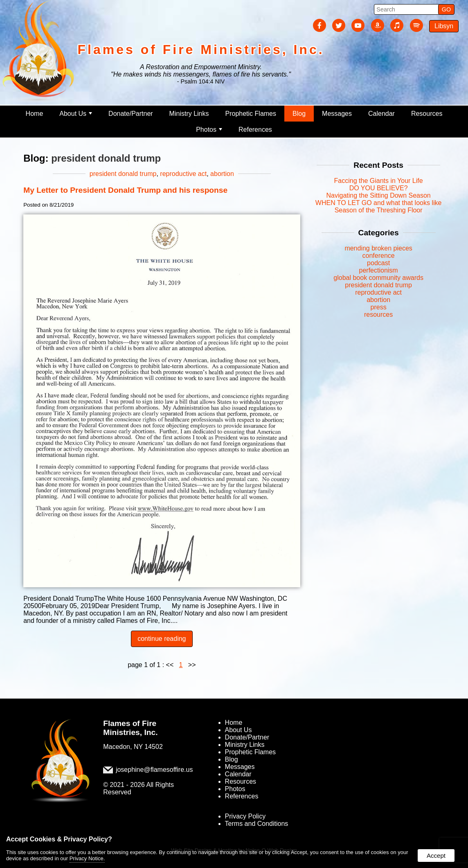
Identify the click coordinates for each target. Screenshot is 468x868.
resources (378, 315)
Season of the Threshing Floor (379, 210)
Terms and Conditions (257, 824)
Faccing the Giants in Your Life (379, 181)
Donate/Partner (131, 114)
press (379, 307)
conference (379, 256)
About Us (76, 114)
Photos (209, 130)
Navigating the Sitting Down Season (378, 195)
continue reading (162, 639)
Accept (436, 856)
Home (35, 114)
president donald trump (123, 174)
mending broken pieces (378, 248)
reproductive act (183, 174)
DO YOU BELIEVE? (379, 188)
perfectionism (379, 270)
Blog (299, 114)
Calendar (381, 114)
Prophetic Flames (251, 114)
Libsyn (444, 26)
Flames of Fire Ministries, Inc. (130, 728)
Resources (427, 114)
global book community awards (378, 278)
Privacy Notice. (87, 858)
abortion (222, 174)
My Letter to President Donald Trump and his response (125, 190)
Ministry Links (189, 114)
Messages (337, 114)
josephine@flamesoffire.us (154, 770)
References (255, 130)
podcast (378, 263)
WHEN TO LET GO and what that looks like (379, 203)
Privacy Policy (245, 816)
